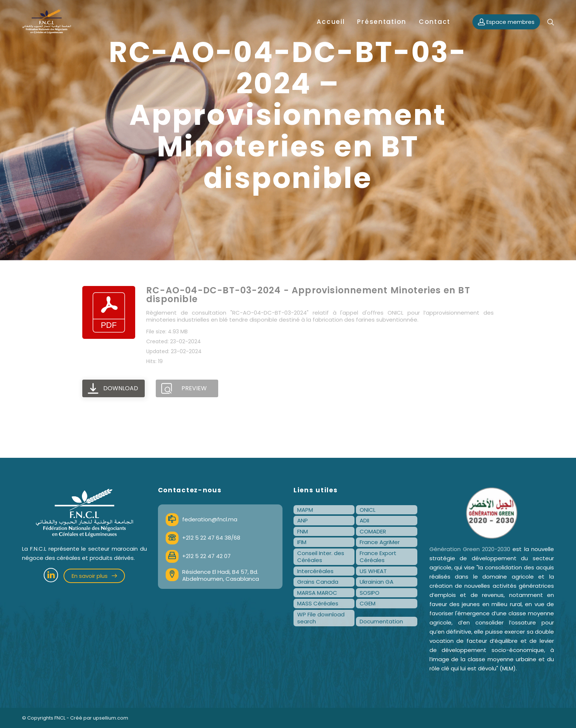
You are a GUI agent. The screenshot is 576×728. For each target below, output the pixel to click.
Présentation (382, 22)
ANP (303, 520)
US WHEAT (373, 571)
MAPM (305, 510)
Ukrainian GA (377, 582)
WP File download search (321, 618)
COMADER (373, 531)
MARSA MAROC (317, 593)
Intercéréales (315, 571)
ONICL (368, 510)
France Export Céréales (378, 557)
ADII (364, 520)
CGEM (368, 603)
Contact (435, 22)
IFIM (302, 542)
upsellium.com (111, 718)
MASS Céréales (318, 603)
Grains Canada (318, 582)
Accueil (331, 22)
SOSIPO (370, 593)
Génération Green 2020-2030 (470, 549)
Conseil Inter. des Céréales (321, 557)
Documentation (381, 621)
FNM (303, 531)
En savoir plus (94, 576)
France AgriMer (380, 542)
